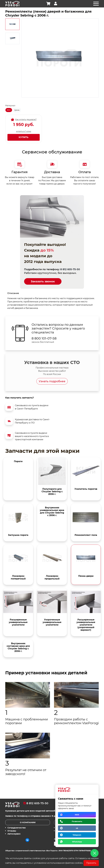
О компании (28, 822)
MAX (77, 815)
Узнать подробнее (52, 381)
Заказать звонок (43, 281)
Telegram (77, 835)
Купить (24, 137)
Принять (91, 863)
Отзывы (12, 831)
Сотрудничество (17, 828)
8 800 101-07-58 (44, 338)
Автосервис (14, 834)
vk (77, 828)
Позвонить (77, 821)
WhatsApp (77, 842)
